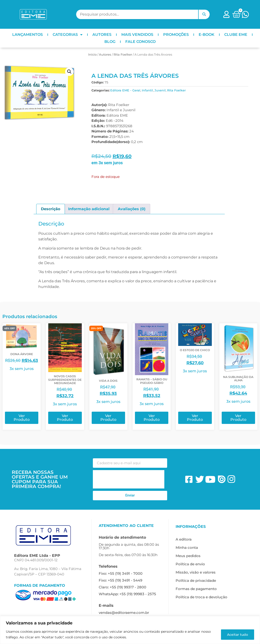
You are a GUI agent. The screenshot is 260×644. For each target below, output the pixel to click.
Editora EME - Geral (125, 90)
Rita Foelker (123, 54)
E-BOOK (207, 35)
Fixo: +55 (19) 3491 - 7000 (121, 573)
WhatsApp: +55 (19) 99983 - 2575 (127, 594)
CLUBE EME (236, 35)
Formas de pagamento (196, 589)
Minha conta (187, 548)
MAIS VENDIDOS (137, 35)
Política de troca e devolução (201, 597)
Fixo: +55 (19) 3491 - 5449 (120, 580)
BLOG (110, 42)
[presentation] (129, 479)
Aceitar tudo (237, 634)
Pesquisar (204, 14)
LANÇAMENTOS (28, 35)
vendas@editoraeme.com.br (124, 613)
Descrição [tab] (51, 209)
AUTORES (102, 35)
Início (92, 54)
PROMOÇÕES (176, 35)
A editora (184, 539)
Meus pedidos (188, 556)
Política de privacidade (196, 580)
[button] (69, 72)
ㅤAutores (105, 54)
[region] (130, 630)
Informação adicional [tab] (89, 209)
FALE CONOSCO (140, 42)
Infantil (147, 90)
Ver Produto (22, 418)
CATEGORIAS (68, 35)
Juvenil (160, 90)
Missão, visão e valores (196, 572)
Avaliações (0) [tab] (132, 209)
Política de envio (190, 564)
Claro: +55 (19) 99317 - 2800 (122, 587)
